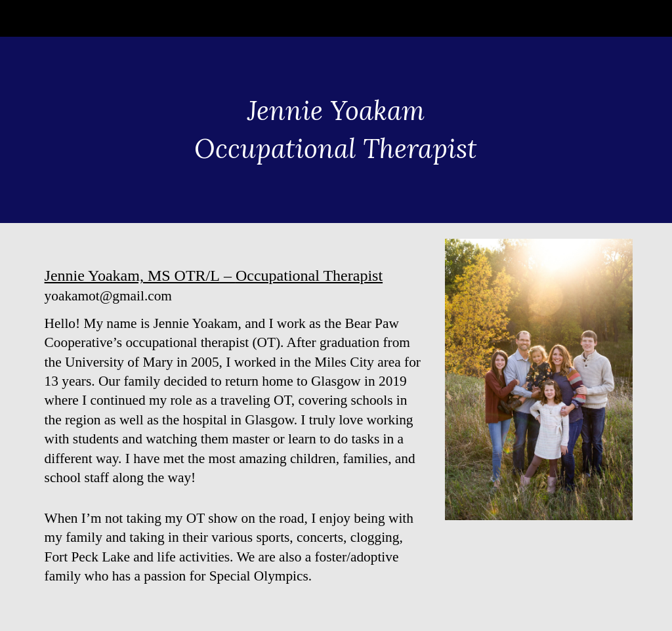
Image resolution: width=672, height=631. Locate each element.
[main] (336, 130)
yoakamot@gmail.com (108, 296)
